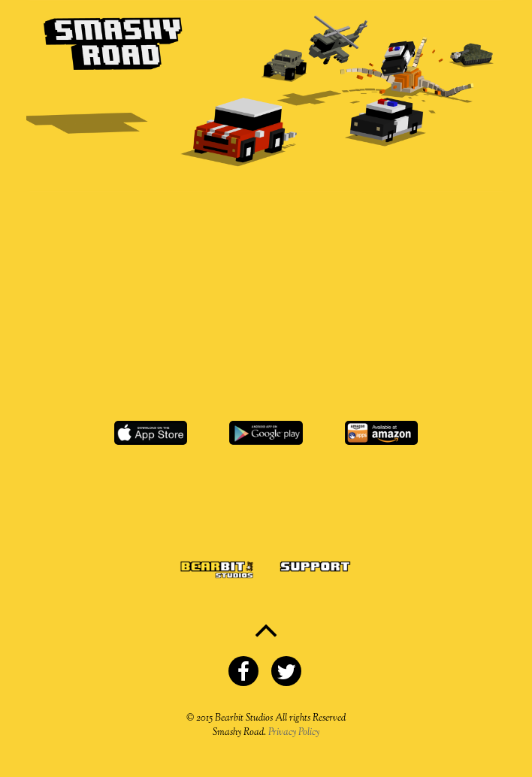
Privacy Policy (294, 733)
